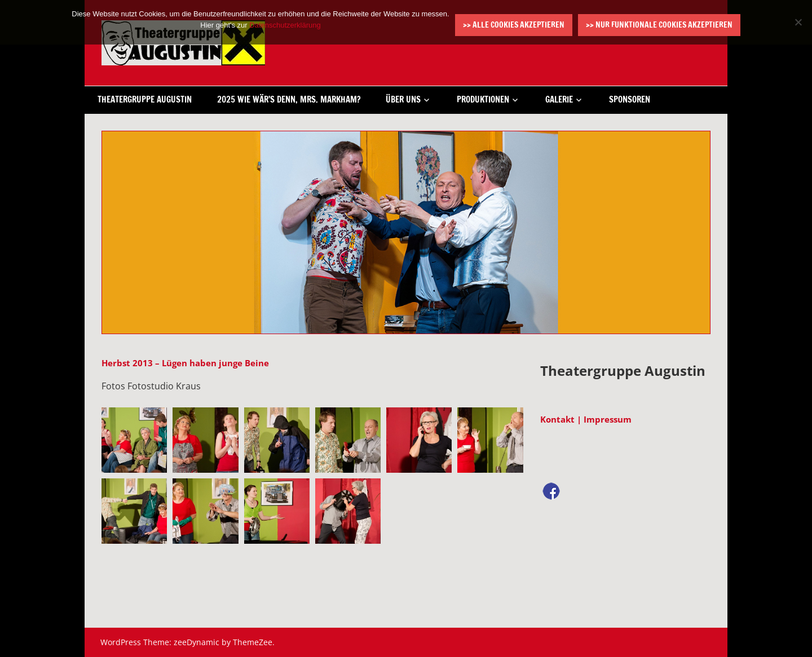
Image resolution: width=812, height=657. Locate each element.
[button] (134, 440)
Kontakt (557, 419)
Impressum (608, 419)
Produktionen (483, 99)
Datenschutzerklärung (285, 25)
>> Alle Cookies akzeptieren (514, 25)
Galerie (559, 99)
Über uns (403, 99)
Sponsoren (630, 99)
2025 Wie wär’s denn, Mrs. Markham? (289, 99)
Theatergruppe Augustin (145, 99)
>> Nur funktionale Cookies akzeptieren (659, 25)
